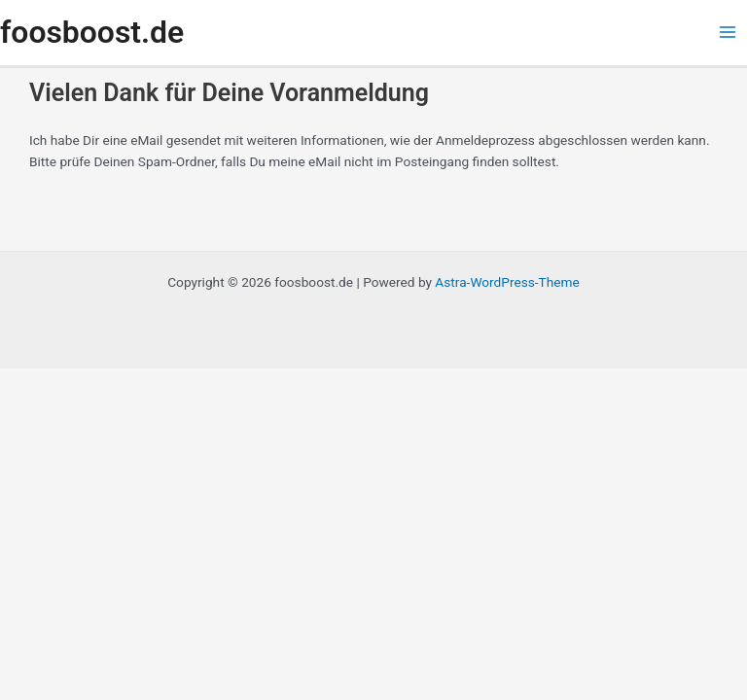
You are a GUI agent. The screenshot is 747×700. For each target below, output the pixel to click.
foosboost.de (92, 32)
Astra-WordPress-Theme (507, 282)
